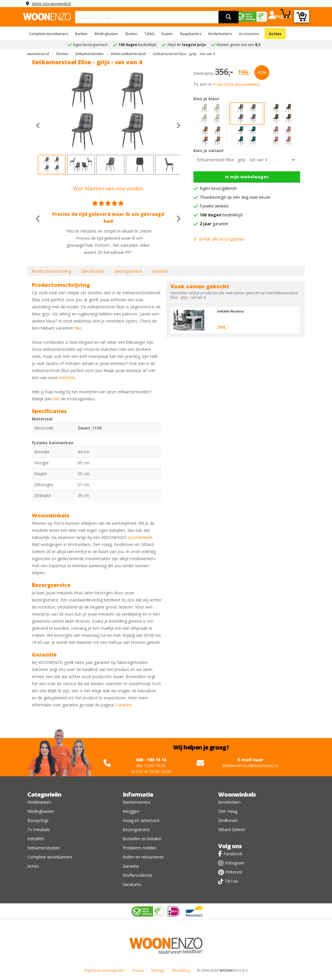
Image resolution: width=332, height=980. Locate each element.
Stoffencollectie (137, 875)
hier (78, 328)
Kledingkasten (106, 34)
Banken (81, 34)
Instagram (235, 863)
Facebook (233, 854)
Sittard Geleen (232, 829)
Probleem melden (140, 848)
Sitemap (158, 970)
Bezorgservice (128, 271)
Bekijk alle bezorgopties (219, 239)
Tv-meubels (39, 829)
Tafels (149, 34)
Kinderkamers (220, 34)
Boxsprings (38, 820)
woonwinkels (140, 537)
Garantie (160, 271)
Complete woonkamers (49, 34)
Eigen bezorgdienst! (218, 188)
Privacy (138, 970)
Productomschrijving (51, 271)
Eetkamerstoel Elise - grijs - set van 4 (232, 160)
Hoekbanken (39, 802)
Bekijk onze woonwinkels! (55, 3)
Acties (275, 34)
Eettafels (36, 839)
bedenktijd (221, 215)
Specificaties (93, 271)
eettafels (67, 378)
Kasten (167, 34)
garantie (214, 224)
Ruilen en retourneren (143, 857)
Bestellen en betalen (142, 839)
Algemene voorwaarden (104, 970)
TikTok (231, 881)
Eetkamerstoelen (44, 848)
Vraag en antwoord (141, 820)
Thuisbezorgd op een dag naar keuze (235, 197)
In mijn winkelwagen (247, 177)
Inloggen (131, 811)
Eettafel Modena (233, 311)
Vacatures (132, 884)
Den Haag (228, 811)
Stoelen (131, 34)
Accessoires (249, 34)
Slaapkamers (191, 34)
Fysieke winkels (214, 206)
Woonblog (181, 970)
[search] (229, 17)
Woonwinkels (237, 794)
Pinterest (234, 872)
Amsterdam (229, 802)
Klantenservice (137, 802)
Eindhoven (228, 820)
